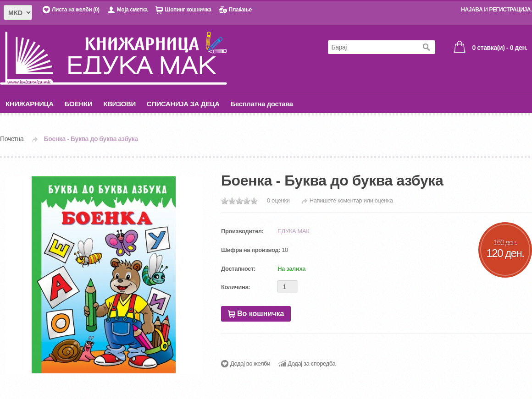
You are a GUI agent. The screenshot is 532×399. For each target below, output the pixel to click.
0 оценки (278, 200)
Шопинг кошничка (188, 10)
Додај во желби (250, 363)
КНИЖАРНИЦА (30, 104)
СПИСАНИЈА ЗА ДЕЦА (183, 104)
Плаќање (240, 10)
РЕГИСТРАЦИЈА (510, 10)
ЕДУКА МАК (293, 231)
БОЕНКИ (79, 104)
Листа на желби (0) (76, 10)
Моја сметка (132, 10)
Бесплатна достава (262, 104)
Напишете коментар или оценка (351, 200)
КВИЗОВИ (119, 104)
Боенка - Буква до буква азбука (91, 139)
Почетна (12, 139)
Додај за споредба (311, 363)
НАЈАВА (472, 10)
